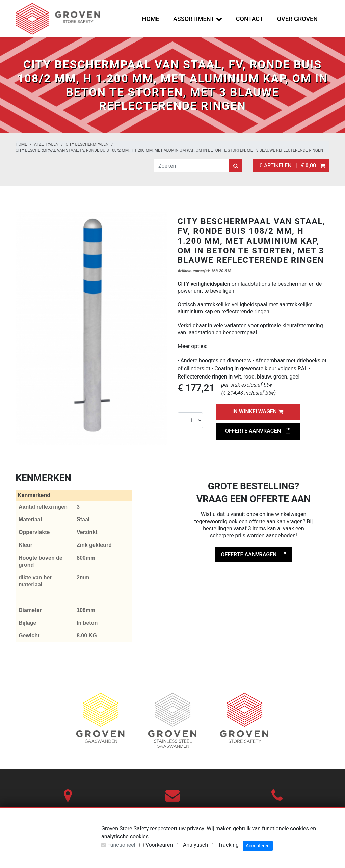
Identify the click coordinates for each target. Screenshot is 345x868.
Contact (250, 19)
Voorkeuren (159, 845)
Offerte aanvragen (258, 431)
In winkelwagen (258, 411)
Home (151, 19)
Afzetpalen (46, 144)
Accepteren (258, 846)
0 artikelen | (291, 165)
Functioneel (121, 845)
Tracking (228, 845)
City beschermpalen (87, 144)
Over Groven (297, 19)
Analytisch (195, 845)
